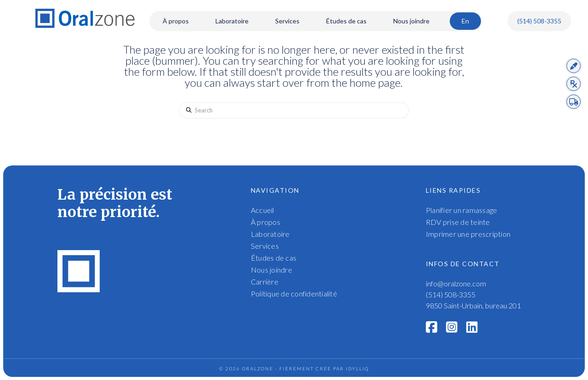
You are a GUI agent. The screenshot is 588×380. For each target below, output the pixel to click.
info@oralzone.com (456, 283)
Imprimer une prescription (468, 234)
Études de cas (274, 258)
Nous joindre (271, 270)
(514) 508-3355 (539, 21)
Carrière (265, 282)
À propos (266, 222)
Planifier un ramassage (462, 210)
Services (265, 246)
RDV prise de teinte (458, 222)
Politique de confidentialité (294, 293)
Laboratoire (270, 234)
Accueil (263, 210)
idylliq (357, 369)
